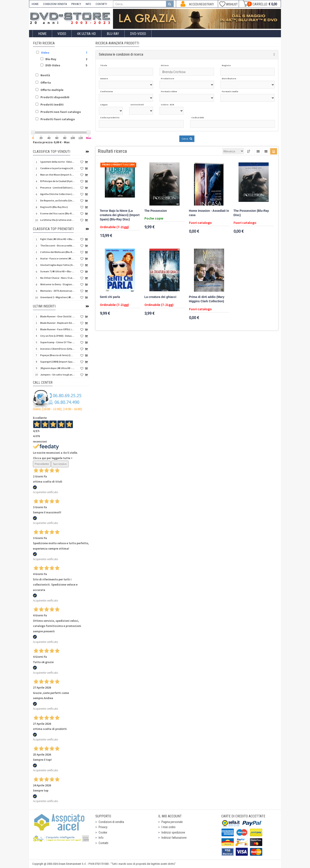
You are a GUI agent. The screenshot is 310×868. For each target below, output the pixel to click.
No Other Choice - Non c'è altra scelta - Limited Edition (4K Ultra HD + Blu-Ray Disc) (57, 278)
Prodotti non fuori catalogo (61, 112)
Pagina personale (172, 822)
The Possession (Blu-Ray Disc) (251, 213)
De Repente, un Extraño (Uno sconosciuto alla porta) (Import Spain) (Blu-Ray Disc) (57, 200)
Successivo (60, 464)
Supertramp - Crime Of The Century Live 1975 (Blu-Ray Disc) (57, 342)
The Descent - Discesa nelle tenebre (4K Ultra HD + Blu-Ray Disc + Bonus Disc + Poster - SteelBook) (57, 245)
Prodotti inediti (52, 104)
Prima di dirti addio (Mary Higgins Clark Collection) (207, 299)
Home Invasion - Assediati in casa (209, 213)
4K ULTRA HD (86, 34)
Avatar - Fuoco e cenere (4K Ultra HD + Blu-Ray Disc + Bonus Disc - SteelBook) (57, 258)
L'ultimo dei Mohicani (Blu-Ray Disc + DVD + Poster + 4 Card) (57, 252)
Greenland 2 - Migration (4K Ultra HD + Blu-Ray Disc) (57, 297)
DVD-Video (138, 34)
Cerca (187, 139)
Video (62, 34)
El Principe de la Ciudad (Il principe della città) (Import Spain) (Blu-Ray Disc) (57, 181)
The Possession (156, 211)
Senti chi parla (110, 297)
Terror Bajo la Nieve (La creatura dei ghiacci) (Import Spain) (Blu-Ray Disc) (120, 215)
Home (42, 34)
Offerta (46, 83)
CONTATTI (101, 4)
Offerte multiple (52, 90)
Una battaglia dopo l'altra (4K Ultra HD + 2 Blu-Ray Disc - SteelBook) (57, 265)
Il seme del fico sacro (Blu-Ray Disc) (57, 213)
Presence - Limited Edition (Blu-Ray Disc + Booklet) (57, 188)
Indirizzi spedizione (173, 832)
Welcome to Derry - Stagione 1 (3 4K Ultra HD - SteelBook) (57, 284)
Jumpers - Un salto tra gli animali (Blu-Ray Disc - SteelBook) (57, 375)
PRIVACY (76, 4)
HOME (35, 4)
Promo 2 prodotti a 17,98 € (118, 165)
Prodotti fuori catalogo (58, 119)
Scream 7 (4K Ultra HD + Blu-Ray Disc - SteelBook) (57, 271)
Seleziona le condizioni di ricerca (121, 54)
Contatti (103, 843)
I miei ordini (168, 827)
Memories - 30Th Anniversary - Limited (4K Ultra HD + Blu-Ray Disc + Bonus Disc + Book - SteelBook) (57, 291)
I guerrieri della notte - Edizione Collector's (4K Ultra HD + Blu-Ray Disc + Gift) (57, 162)
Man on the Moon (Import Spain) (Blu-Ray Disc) (57, 175)
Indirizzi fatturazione (174, 838)
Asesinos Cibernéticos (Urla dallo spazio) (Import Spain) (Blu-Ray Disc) (57, 349)
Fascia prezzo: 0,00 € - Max (51, 142)
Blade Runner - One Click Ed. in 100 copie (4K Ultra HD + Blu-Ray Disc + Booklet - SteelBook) (57, 316)
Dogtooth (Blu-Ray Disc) (54, 207)
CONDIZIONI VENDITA (55, 4)
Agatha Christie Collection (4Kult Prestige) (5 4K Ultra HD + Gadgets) (57, 194)
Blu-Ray (113, 34)
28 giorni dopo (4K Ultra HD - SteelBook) (57, 368)
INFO (88, 4)
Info (101, 838)
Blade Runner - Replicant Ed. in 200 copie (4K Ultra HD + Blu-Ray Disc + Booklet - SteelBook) (57, 323)
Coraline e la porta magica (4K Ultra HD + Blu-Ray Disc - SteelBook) (57, 168)
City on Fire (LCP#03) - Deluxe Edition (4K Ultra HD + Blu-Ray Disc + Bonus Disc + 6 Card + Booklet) (57, 336)
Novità (45, 75)
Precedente (42, 464)
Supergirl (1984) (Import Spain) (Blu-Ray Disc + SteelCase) (57, 362)
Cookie (103, 832)
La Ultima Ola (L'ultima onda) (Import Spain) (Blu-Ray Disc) (57, 220)
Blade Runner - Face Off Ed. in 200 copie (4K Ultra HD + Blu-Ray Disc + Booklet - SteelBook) (57, 329)
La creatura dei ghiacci (160, 297)
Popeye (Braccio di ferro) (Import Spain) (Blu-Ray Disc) (57, 355)
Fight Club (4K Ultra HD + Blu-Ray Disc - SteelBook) (57, 239)
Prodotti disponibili (55, 97)
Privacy (103, 827)
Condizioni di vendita (111, 822)
